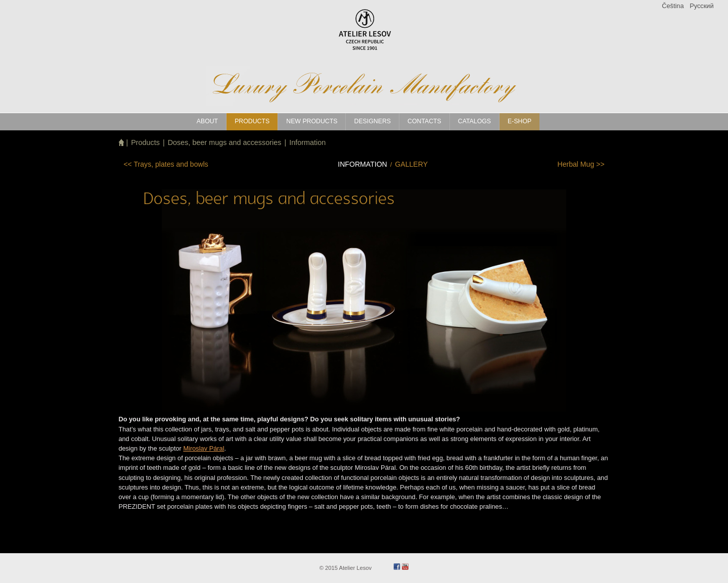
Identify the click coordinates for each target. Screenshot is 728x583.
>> (581, 164)
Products (145, 142)
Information (307, 142)
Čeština (673, 6)
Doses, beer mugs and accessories (225, 142)
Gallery (411, 164)
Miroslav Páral (203, 448)
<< (166, 164)
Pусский (701, 6)
